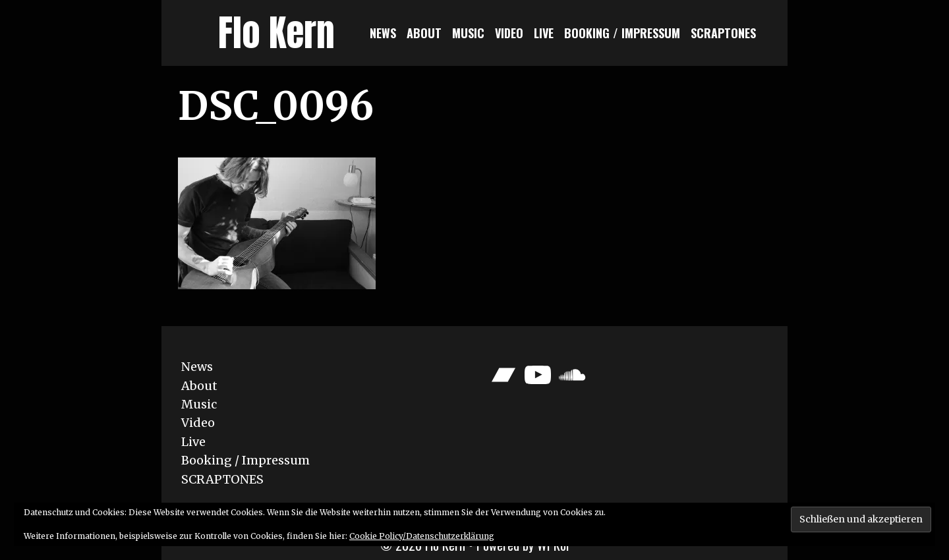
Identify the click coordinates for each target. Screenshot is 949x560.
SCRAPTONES (723, 33)
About (424, 33)
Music (468, 33)
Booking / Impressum (622, 33)
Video (509, 33)
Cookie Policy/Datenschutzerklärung (422, 536)
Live (544, 33)
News (383, 33)
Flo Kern (276, 33)
